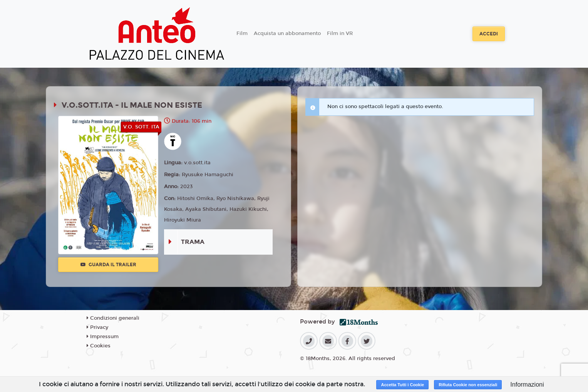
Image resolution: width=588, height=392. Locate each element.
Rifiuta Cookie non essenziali (468, 385)
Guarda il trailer (108, 265)
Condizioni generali (113, 318)
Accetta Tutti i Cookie (402, 385)
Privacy (97, 327)
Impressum (103, 337)
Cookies (99, 346)
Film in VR (340, 33)
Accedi (489, 34)
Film (242, 33)
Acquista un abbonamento (287, 33)
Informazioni (527, 384)
